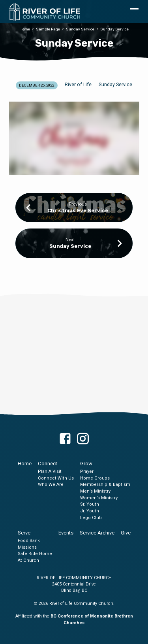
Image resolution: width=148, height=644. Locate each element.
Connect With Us (56, 478)
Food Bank (29, 541)
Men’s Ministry (95, 491)
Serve (24, 533)
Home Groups (95, 478)
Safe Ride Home (35, 554)
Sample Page (48, 29)
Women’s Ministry (99, 498)
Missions (27, 547)
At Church (28, 560)
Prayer (87, 471)
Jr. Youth (90, 511)
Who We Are (51, 484)
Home (25, 29)
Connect (48, 464)
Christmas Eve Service (78, 211)
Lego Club (91, 518)
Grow (86, 464)
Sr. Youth (90, 504)
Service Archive (97, 533)
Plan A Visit (50, 471)
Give (126, 533)
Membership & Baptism (105, 484)
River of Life (78, 85)
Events (66, 533)
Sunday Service (80, 29)
